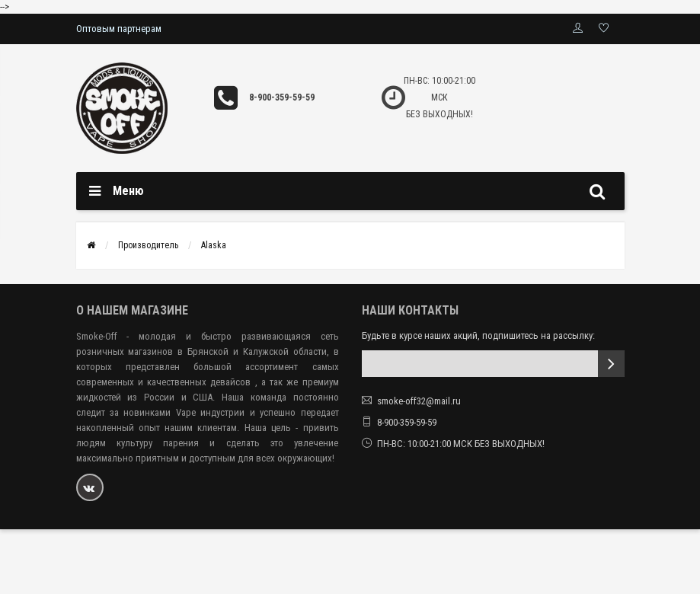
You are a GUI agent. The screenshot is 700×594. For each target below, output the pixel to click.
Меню (128, 191)
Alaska (214, 245)
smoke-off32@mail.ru (419, 401)
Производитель (148, 245)
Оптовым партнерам (119, 29)
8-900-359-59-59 (282, 97)
